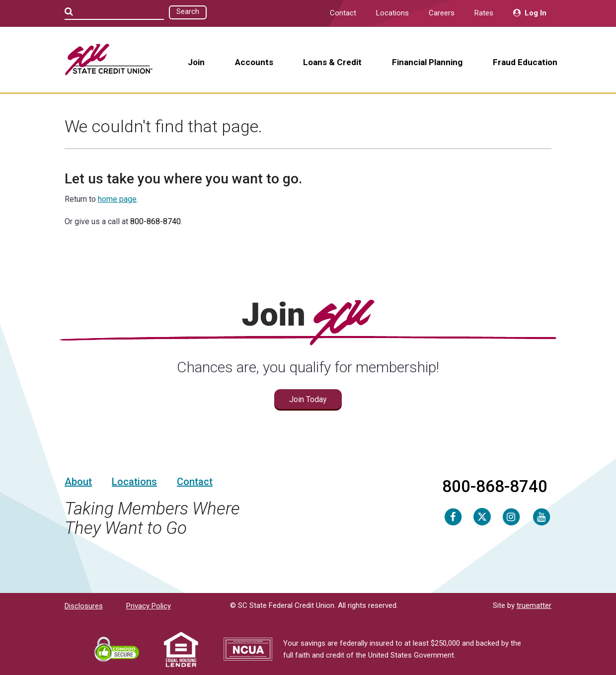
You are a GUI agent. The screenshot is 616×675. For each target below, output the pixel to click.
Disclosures (84, 606)
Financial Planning (427, 62)
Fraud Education (525, 62)
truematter (534, 605)
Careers (442, 13)
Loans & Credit (332, 62)
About (78, 482)
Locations (392, 13)
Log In (530, 13)
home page (117, 199)
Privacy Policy (149, 606)
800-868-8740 (155, 221)
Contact (343, 13)
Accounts (254, 62)
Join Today (308, 399)
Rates (484, 13)
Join (196, 62)
